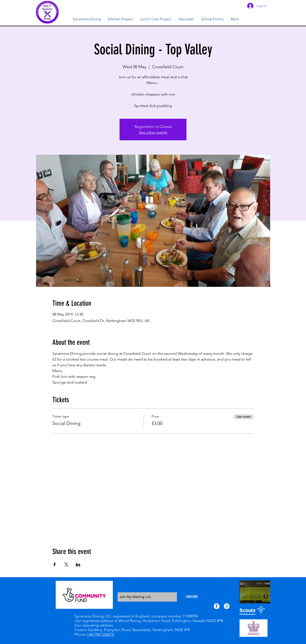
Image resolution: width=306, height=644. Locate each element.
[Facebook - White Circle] (217, 606)
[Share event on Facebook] (55, 565)
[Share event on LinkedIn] (78, 565)
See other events (153, 132)
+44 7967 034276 (100, 634)
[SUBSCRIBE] (192, 597)
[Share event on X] (66, 565)
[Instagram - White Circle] (227, 606)
